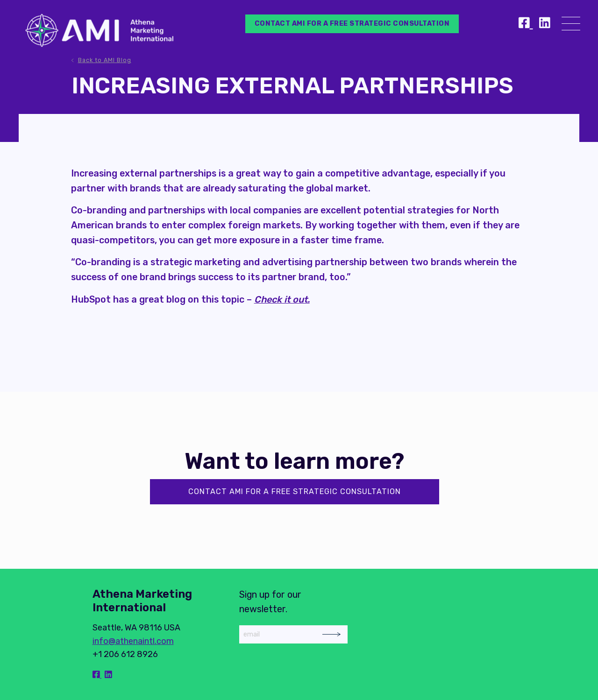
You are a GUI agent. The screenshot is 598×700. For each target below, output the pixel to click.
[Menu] (571, 25)
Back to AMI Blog (105, 60)
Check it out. (282, 299)
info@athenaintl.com (133, 641)
